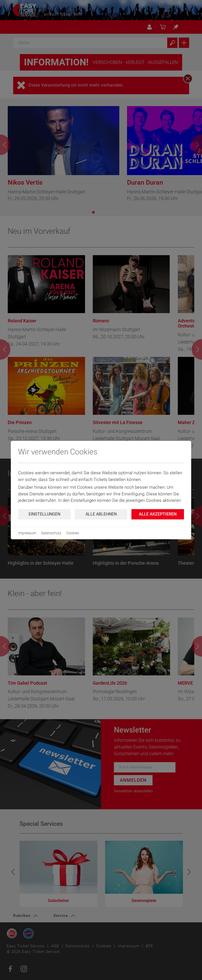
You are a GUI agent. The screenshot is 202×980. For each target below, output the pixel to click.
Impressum (27, 533)
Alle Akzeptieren (158, 514)
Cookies (73, 533)
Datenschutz (51, 533)
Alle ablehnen (101, 514)
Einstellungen (44, 514)
